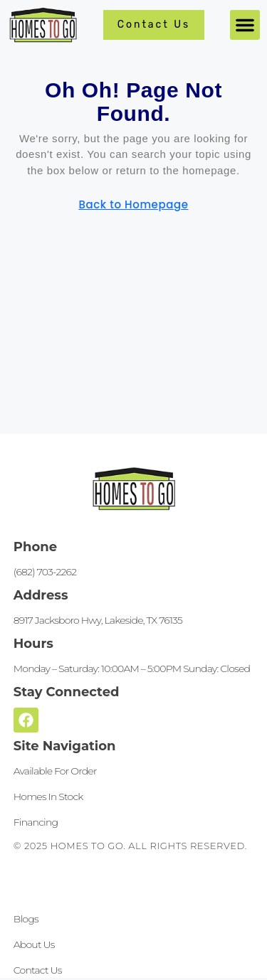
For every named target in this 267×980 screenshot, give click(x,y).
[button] (245, 25)
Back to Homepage (133, 204)
